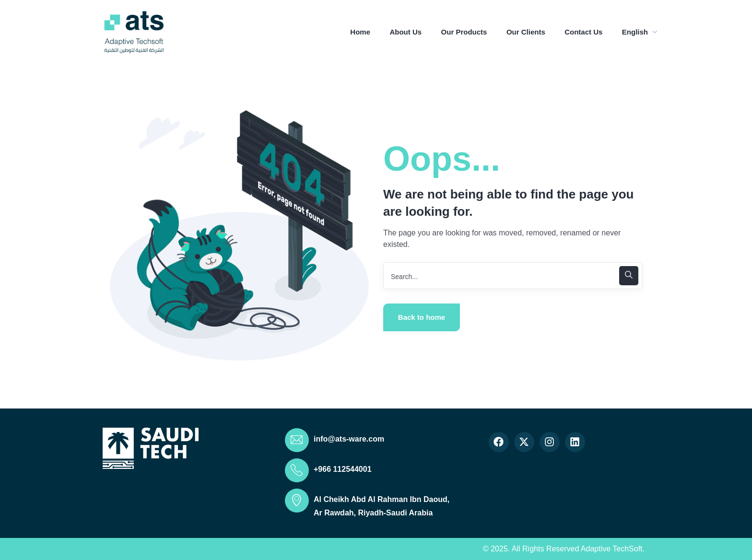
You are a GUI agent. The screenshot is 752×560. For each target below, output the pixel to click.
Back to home (422, 317)
